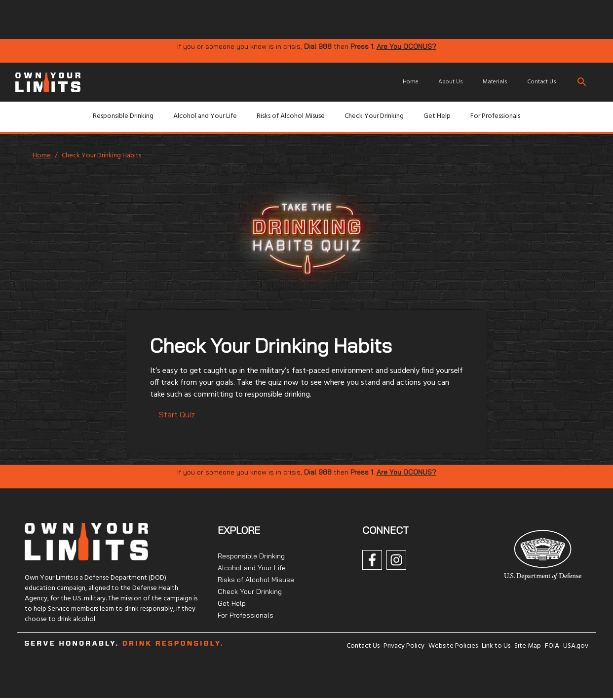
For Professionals (495, 116)
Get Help (437, 116)
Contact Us (542, 82)
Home (411, 82)
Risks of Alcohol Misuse (291, 116)
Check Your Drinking (374, 116)
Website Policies (453, 646)
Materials (495, 82)
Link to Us (496, 646)
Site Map (528, 646)
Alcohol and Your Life (205, 116)
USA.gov (576, 646)
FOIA (552, 646)
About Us (451, 82)
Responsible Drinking (123, 116)
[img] (228, 19)
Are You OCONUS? (406, 46)
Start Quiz (177, 414)
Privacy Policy (404, 646)
